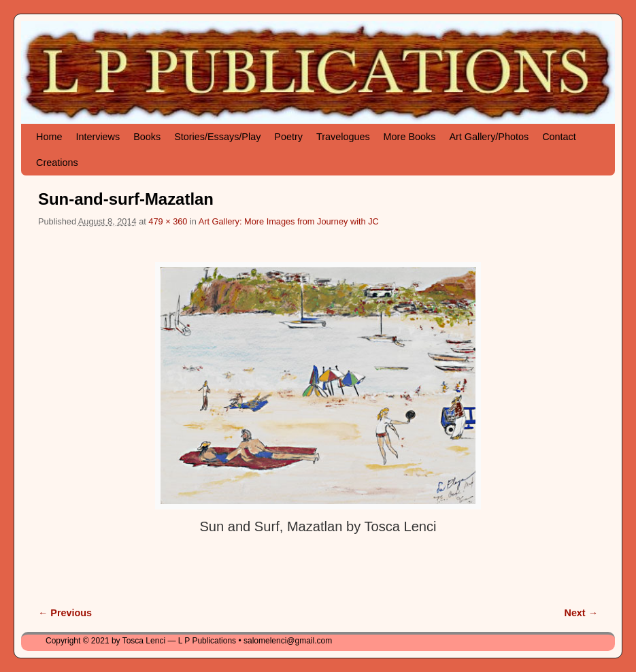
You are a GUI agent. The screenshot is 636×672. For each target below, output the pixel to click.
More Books (410, 137)
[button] (318, 386)
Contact (559, 137)
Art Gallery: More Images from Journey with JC (289, 221)
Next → (581, 613)
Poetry (288, 137)
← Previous (65, 613)
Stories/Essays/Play (217, 137)
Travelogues (343, 137)
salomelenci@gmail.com (288, 641)
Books (147, 137)
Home (49, 137)
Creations (57, 163)
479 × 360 (168, 221)
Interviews (98, 137)
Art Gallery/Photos (489, 137)
